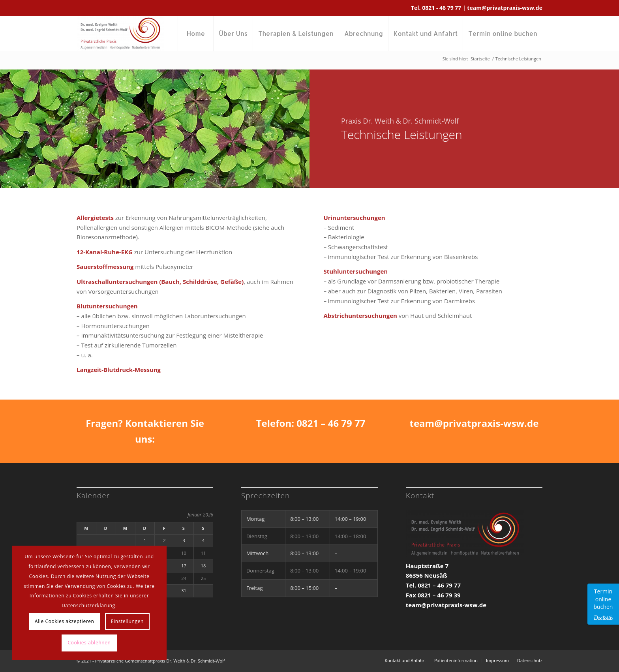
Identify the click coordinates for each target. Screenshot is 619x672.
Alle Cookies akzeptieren (65, 621)
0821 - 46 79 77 (442, 8)
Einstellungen (127, 621)
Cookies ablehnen (89, 643)
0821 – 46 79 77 (331, 423)
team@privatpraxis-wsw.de (505, 8)
